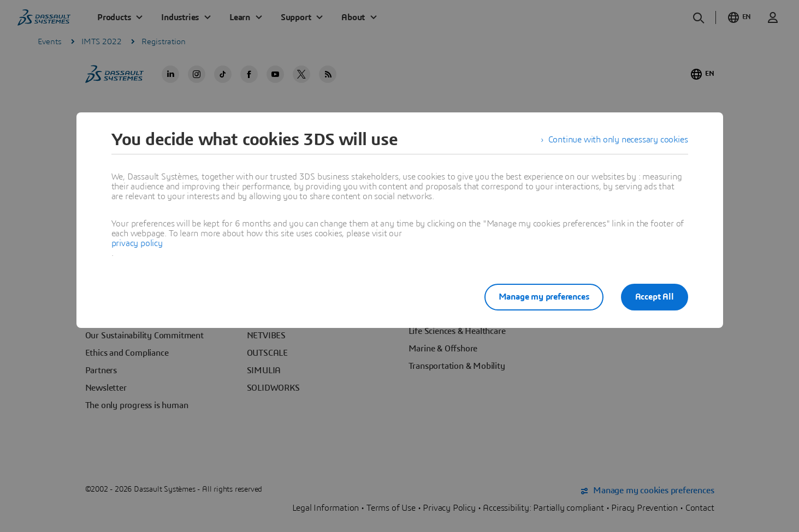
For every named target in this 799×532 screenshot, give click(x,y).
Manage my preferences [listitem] (544, 297)
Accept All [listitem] (655, 297)
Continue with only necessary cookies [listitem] (618, 140)
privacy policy (137, 243)
